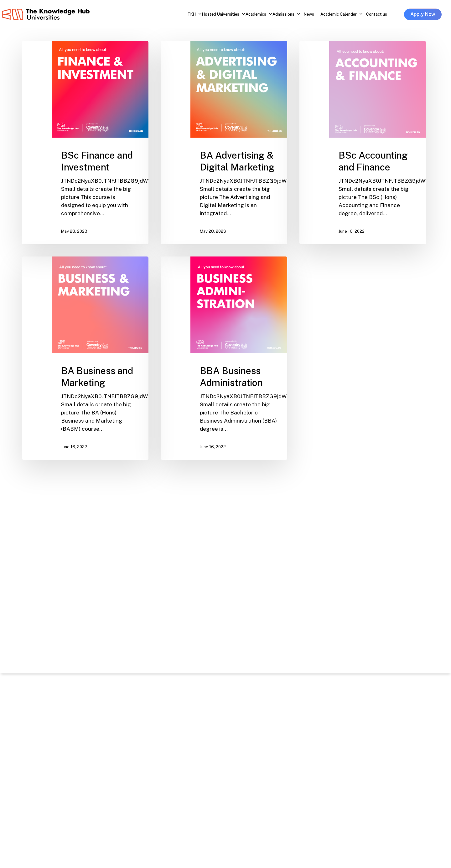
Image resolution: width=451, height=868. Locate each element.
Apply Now (423, 14)
